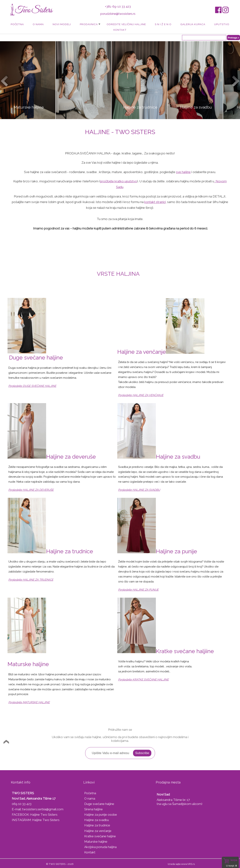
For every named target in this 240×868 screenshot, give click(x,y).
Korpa (234, 860)
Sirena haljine (93, 809)
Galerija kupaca (193, 24)
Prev (5, 81)
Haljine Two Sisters (44, 815)
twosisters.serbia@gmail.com (43, 809)
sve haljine (183, 172)
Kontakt (120, 30)
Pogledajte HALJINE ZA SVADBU (128, 490)
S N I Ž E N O (163, 24)
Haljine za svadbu (97, 820)
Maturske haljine (96, 842)
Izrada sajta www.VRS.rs (181, 864)
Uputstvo (222, 24)
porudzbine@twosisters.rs (118, 14)
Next (235, 81)
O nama (38, 24)
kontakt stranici (155, 202)
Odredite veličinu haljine (126, 24)
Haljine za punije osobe (101, 815)
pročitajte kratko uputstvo (119, 181)
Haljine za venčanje (98, 831)
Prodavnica (89, 24)
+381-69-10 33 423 (118, 7)
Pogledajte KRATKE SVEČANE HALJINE (132, 680)
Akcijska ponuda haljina (100, 847)
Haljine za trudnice (97, 825)
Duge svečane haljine (99, 804)
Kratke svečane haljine (100, 836)
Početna (17, 24)
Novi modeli (62, 24)
